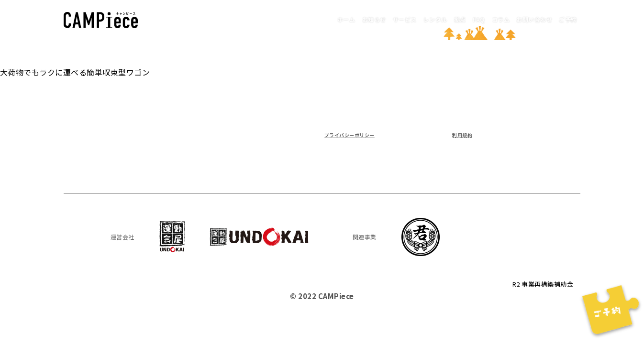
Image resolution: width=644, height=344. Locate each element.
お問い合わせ (517, 19)
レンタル (379, 19)
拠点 (414, 19)
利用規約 (457, 134)
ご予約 (563, 19)
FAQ (441, 19)
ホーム (256, 19)
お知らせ (295, 19)
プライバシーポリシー (361, 134)
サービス (337, 19)
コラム (471, 19)
